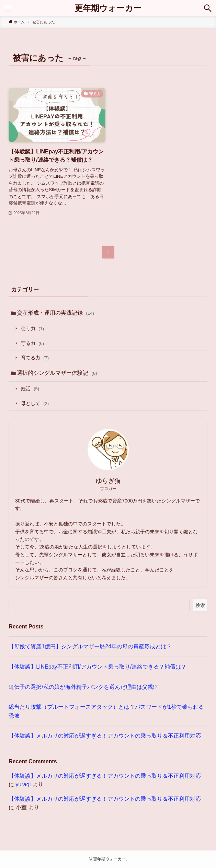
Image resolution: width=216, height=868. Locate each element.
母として (35, 403)
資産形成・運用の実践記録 (55, 313)
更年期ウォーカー (108, 8)
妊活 (30, 389)
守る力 (32, 343)
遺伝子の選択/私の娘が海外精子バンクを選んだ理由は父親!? (83, 687)
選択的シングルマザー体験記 (57, 373)
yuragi (23, 784)
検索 (200, 605)
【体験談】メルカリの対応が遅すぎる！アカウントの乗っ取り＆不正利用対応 (105, 736)
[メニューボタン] (8, 8)
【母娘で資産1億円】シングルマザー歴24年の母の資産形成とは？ (90, 646)
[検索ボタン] (208, 8)
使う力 (32, 328)
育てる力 (35, 358)
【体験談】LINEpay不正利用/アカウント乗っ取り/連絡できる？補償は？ (98, 667)
